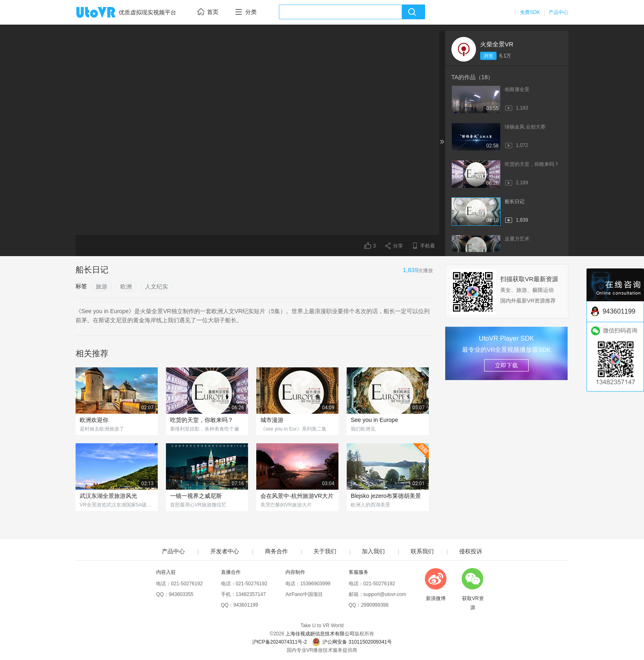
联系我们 (422, 551)
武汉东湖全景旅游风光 (108, 496)
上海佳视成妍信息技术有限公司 (320, 634)
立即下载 (506, 365)
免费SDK (530, 12)
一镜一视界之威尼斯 (196, 496)
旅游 (101, 286)
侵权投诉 (471, 551)
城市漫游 (272, 420)
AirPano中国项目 (304, 594)
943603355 (181, 594)
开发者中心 (225, 551)
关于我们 (325, 551)
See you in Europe (374, 420)
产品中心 (559, 12)
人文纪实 (156, 286)
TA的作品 (472, 77)
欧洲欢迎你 (94, 420)
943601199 (246, 605)
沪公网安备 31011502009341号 (352, 642)
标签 (81, 286)
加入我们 (373, 551)
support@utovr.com (385, 594)
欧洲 (126, 286)
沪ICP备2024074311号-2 (279, 642)
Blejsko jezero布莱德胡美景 (386, 496)
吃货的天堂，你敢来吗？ (202, 420)
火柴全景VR (497, 44)
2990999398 (375, 605)
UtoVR (105, 13)
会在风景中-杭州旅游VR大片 (297, 496)
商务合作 (276, 551)
